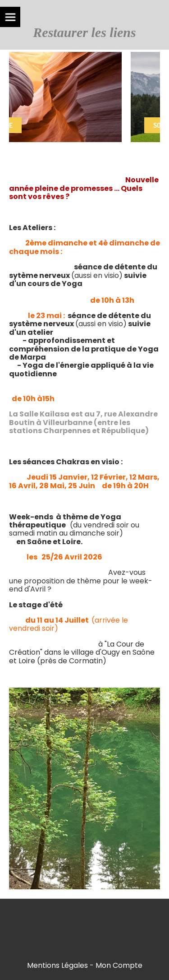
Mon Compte (119, 965)
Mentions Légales (57, 965)
